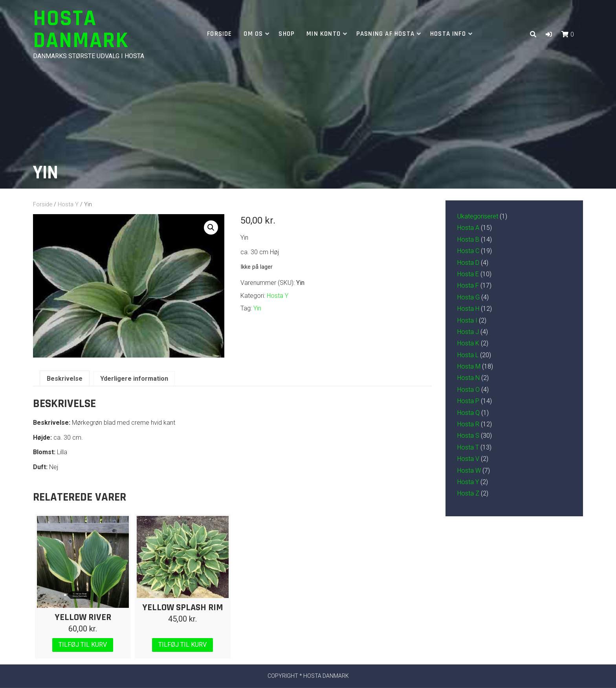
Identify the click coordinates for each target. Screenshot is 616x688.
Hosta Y (68, 204)
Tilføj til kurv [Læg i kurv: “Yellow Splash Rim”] (182, 645)
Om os (253, 34)
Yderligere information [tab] (134, 379)
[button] (549, 34)
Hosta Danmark (81, 30)
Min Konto (324, 34)
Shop (287, 34)
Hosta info (448, 34)
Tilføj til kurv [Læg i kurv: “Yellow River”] (83, 645)
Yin (257, 308)
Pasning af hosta (385, 34)
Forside (219, 34)
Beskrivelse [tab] (65, 379)
